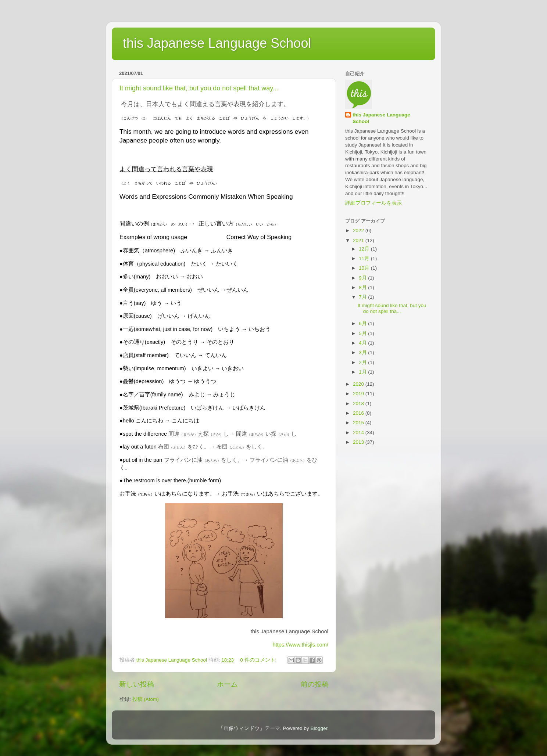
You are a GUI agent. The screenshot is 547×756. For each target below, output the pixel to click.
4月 (363, 343)
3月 (363, 352)
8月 (363, 287)
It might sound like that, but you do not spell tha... (392, 308)
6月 (363, 323)
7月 (363, 297)
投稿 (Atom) (146, 699)
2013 (359, 442)
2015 (359, 423)
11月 (365, 258)
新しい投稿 (137, 684)
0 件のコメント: (259, 660)
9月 (363, 278)
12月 (365, 249)
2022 (359, 231)
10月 (365, 268)
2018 (359, 404)
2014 (359, 433)
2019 (359, 394)
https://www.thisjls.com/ (301, 645)
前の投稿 (315, 684)
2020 (359, 384)
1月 (363, 372)
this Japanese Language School (217, 43)
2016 (359, 413)
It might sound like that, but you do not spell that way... (199, 88)
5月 (363, 333)
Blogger (319, 728)
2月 (363, 362)
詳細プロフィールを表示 (373, 203)
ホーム (227, 684)
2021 (359, 240)
